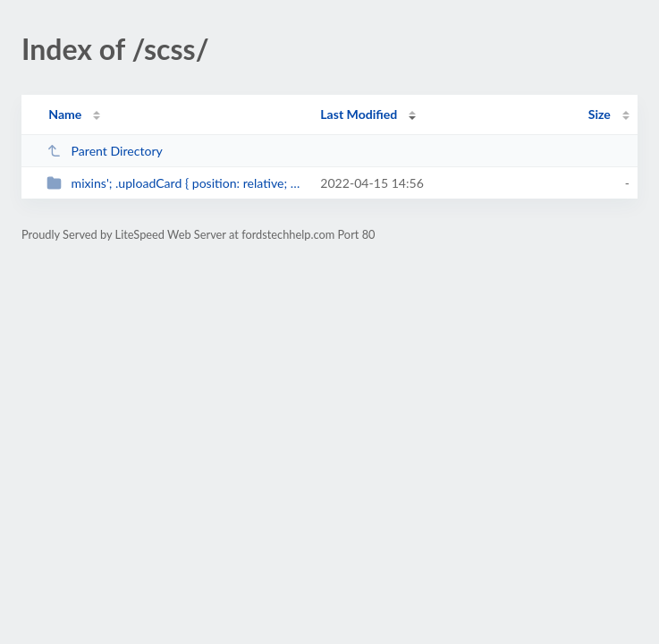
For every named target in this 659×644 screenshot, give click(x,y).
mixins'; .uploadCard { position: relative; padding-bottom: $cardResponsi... (175, 183)
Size (600, 114)
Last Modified (359, 114)
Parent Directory (105, 151)
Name (65, 114)
